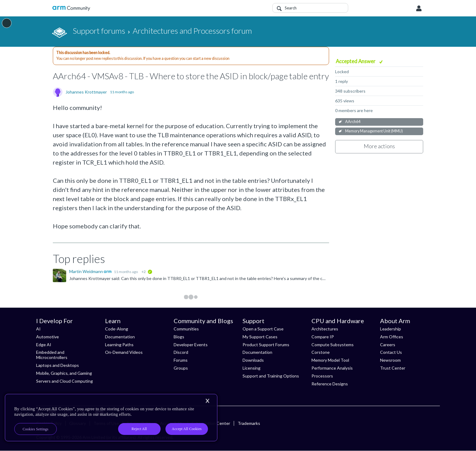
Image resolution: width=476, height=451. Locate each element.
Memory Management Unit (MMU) (374, 131)
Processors (322, 376)
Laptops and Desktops (58, 365)
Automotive (48, 337)
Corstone (321, 352)
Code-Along (117, 329)
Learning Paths (119, 345)
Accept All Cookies (187, 429)
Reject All (139, 429)
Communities (186, 329)
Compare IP (323, 337)
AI (38, 329)
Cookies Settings (36, 429)
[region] (111, 418)
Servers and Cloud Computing (65, 381)
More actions (379, 146)
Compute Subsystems (333, 345)
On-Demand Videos (124, 352)
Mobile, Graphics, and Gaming (64, 373)
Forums (181, 360)
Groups (181, 368)
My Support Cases (260, 337)
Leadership (391, 329)
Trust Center (393, 368)
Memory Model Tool (330, 360)
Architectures (325, 329)
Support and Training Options (271, 376)
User (419, 9)
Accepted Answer (356, 61)
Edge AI (44, 345)
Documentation (120, 337)
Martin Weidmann (87, 271)
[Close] (207, 401)
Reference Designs (330, 384)
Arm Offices (392, 337)
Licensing (252, 368)
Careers (388, 345)
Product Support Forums (266, 345)
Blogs (179, 337)
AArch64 (353, 122)
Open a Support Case (263, 329)
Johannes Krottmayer (86, 92)
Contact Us (391, 352)
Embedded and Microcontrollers (52, 355)
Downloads (253, 360)
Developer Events (191, 345)
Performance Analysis (332, 368)
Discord (181, 352)
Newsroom (390, 360)
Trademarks (249, 423)
